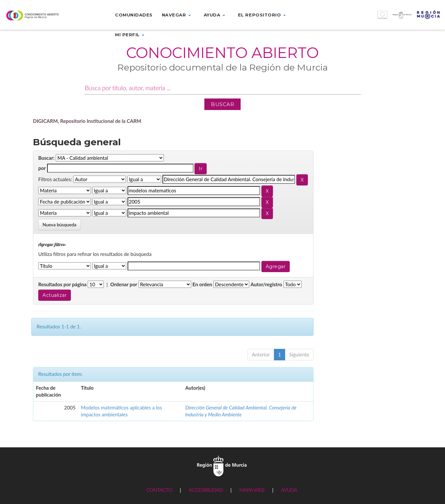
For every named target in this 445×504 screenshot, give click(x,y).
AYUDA (289, 490)
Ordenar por (124, 284)
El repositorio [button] (262, 15)
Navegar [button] (176, 15)
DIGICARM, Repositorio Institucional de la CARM (87, 121)
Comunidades (134, 15)
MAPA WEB (252, 490)
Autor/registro (266, 284)
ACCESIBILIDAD (206, 490)
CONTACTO (159, 490)
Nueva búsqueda (59, 224)
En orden (202, 284)
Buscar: (46, 158)
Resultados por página (62, 284)
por (42, 168)
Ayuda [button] (214, 15)
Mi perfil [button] (130, 35)
